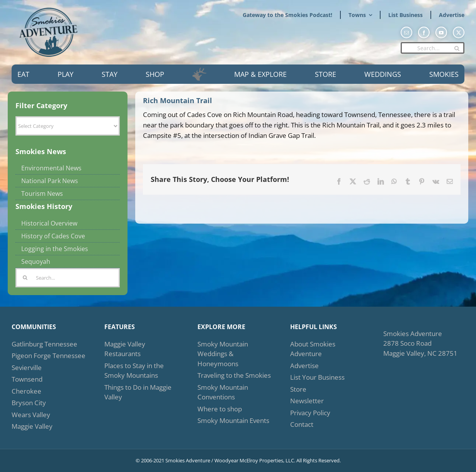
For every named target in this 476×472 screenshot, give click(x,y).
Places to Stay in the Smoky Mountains (134, 371)
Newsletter (307, 401)
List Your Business (317, 377)
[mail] (406, 32)
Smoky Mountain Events (233, 420)
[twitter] (459, 32)
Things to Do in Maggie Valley (138, 392)
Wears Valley (31, 415)
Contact (302, 424)
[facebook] (424, 32)
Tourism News (42, 194)
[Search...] (433, 48)
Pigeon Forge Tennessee (48, 356)
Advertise (304, 366)
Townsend (27, 379)
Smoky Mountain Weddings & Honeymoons (223, 354)
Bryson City (29, 403)
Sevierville (27, 368)
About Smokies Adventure (313, 349)
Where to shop (220, 409)
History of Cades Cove (53, 236)
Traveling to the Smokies (234, 375)
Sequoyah (36, 261)
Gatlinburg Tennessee (44, 344)
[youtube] (441, 32)
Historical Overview (49, 223)
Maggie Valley (32, 426)
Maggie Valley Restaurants (125, 349)
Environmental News (51, 168)
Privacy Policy (310, 413)
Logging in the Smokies (55, 249)
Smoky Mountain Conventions (223, 392)
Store (298, 389)
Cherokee (26, 391)
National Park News (50, 181)
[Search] (457, 48)
